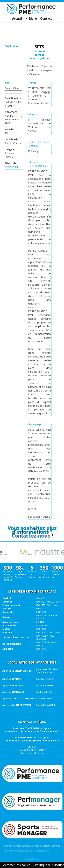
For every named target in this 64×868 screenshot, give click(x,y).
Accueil (17, 19)
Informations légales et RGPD (18, 851)
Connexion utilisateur (32, 753)
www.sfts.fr (11, 167)
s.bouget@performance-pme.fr (40, 741)
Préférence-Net (42, 851)
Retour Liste (11, 46)
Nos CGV (32, 747)
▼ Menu (31, 19)
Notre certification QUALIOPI (32, 750)
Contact (46, 19)
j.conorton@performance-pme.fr (40, 731)
